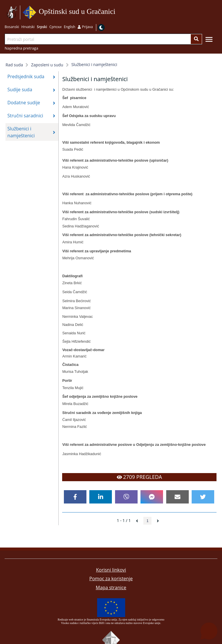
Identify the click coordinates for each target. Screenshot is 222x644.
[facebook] (75, 497)
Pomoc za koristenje (111, 579)
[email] (177, 497)
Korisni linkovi (111, 570)
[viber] (126, 497)
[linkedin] (101, 497)
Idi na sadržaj (118, 13)
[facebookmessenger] (152, 497)
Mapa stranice (111, 588)
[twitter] (203, 497)
